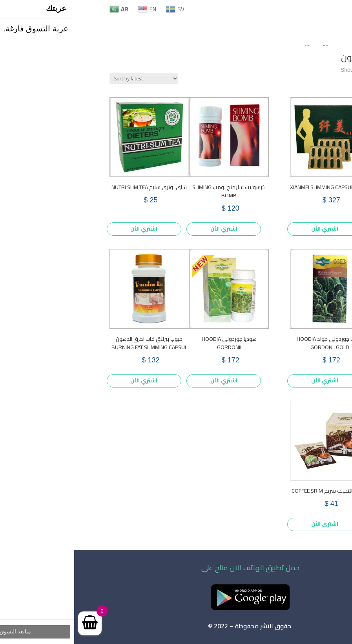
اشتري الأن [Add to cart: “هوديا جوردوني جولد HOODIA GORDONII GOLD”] (251, 380)
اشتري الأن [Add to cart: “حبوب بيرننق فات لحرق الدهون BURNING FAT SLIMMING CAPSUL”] (70, 380)
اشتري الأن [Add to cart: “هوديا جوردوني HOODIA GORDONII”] (150, 380)
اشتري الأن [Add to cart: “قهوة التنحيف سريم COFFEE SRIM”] (251, 524)
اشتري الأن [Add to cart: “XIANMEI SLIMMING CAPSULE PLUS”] (251, 229)
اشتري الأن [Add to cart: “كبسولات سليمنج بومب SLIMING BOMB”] (150, 229)
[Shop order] (70, 79)
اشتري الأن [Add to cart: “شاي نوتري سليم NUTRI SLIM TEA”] (70, 229)
